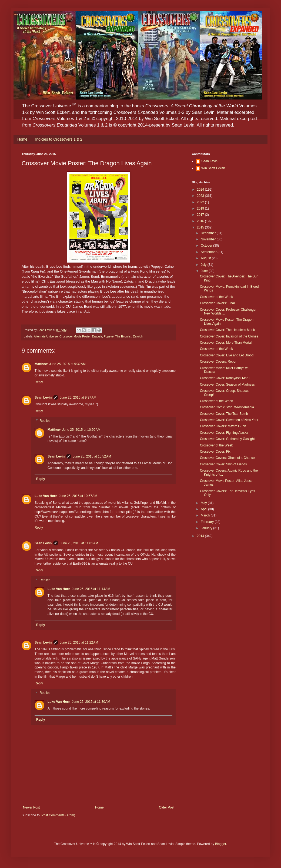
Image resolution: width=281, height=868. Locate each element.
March (206, 515)
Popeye (109, 336)
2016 (201, 221)
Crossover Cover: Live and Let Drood (227, 355)
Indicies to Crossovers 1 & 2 (59, 139)
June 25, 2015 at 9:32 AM (67, 364)
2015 (201, 227)
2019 (201, 208)
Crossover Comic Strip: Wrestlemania (227, 407)
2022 (201, 202)
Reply (39, 382)
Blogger (221, 844)
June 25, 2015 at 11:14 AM (91, 589)
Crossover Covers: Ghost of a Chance (227, 458)
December (209, 233)
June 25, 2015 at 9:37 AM (78, 397)
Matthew (41, 364)
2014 (201, 536)
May (204, 503)
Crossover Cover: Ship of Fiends (223, 464)
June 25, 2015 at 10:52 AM (92, 456)
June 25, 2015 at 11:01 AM (79, 543)
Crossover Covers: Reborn (219, 362)
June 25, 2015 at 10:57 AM (78, 496)
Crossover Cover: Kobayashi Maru (225, 378)
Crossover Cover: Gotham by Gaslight (227, 439)
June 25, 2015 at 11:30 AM (91, 702)
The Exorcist (123, 336)
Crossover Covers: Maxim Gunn (223, 426)
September (209, 252)
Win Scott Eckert (213, 168)
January (207, 528)
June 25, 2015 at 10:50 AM (81, 430)
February (208, 522)
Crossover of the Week (216, 297)
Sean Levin (43, 397)
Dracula (97, 336)
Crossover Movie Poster (75, 336)
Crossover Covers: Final (217, 303)
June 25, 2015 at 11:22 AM (79, 642)
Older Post (167, 807)
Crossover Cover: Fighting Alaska (224, 433)
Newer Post (31, 807)
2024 (201, 190)
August (206, 258)
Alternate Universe (46, 336)
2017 (201, 215)
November (209, 239)
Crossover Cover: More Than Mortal (226, 343)
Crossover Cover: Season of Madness (227, 385)
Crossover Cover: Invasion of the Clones (229, 336)
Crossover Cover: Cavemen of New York (229, 420)
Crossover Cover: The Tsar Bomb (224, 414)
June (205, 271)
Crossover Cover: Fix (215, 452)
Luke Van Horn (46, 496)
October (207, 246)
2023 (201, 196)
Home (22, 139)
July (204, 265)
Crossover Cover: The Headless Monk (227, 330)
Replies (45, 421)
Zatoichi (138, 336)
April (204, 509)
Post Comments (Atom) (58, 815)
